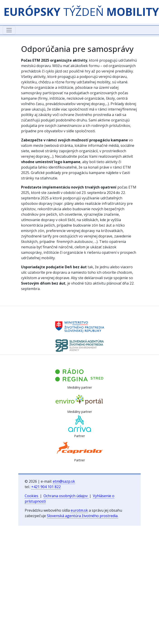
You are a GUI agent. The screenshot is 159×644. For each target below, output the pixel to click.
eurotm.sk (79, 510)
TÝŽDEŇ (81, 12)
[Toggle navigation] (9, 30)
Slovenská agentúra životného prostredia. (83, 516)
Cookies (32, 496)
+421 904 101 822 (46, 487)
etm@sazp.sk (64, 481)
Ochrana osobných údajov (66, 496)
